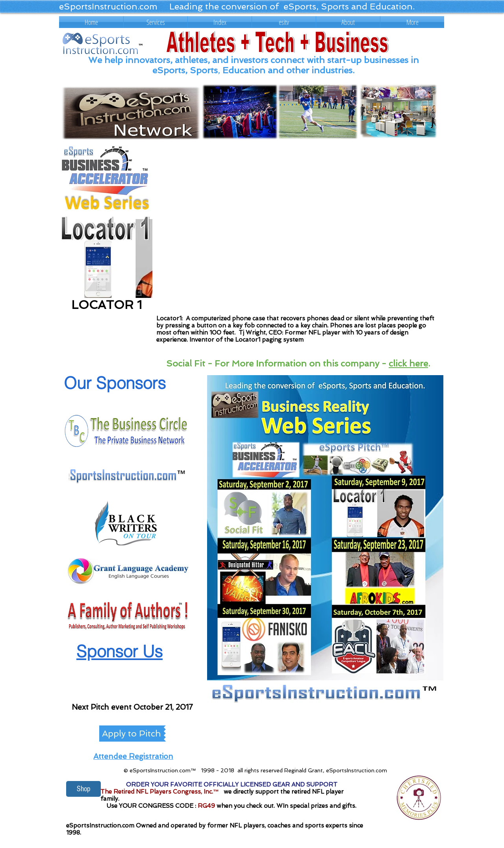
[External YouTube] (298, 229)
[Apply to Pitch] (132, 734)
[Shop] (83, 789)
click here (408, 363)
